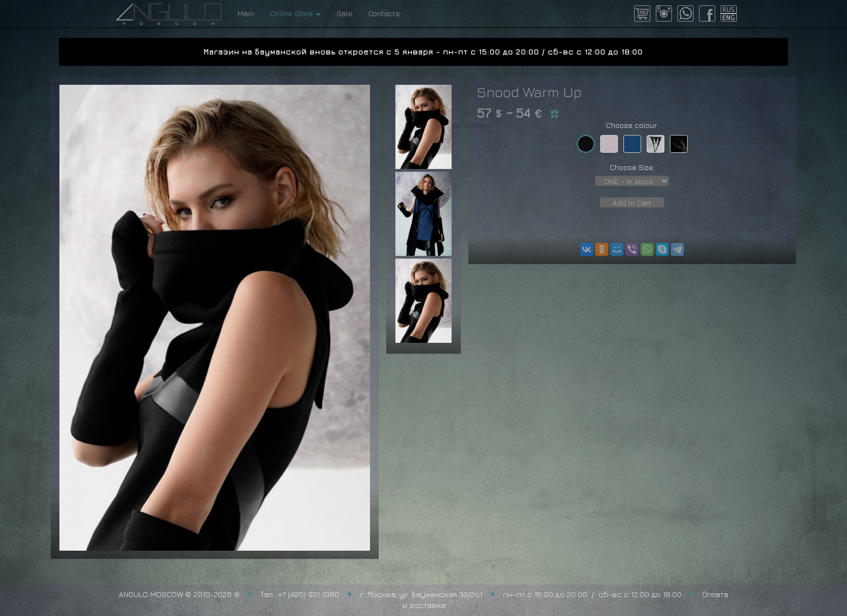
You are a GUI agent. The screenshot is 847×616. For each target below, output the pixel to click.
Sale (344, 13)
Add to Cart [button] (632, 203)
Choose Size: (632, 167)
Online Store (295, 13)
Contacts (384, 13)
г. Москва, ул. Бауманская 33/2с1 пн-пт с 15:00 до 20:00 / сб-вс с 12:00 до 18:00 (521, 594)
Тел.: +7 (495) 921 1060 (300, 594)
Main (246, 13)
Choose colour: (632, 125)
